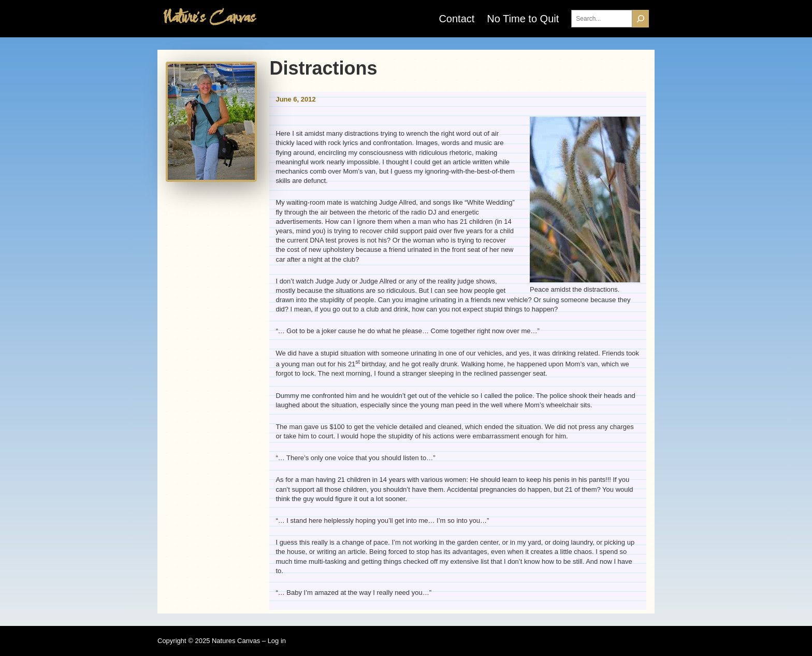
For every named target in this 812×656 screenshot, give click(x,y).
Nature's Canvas (209, 19)
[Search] (641, 19)
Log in (277, 641)
